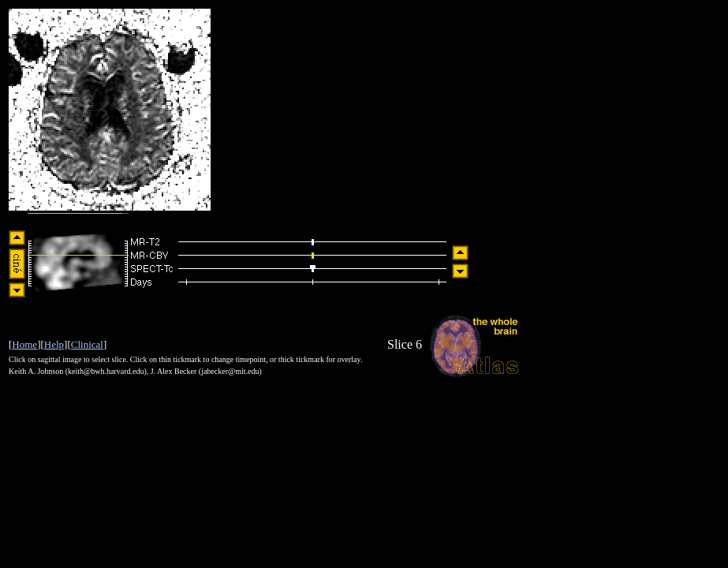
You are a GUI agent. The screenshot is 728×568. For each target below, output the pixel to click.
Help (54, 344)
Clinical (87, 344)
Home (24, 344)
